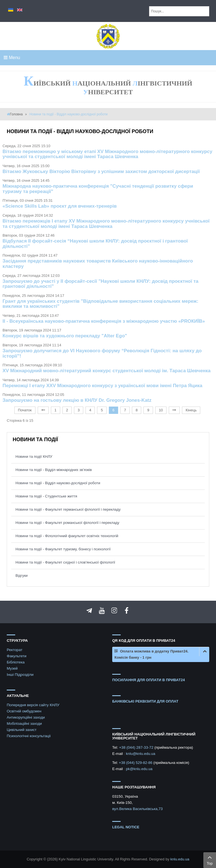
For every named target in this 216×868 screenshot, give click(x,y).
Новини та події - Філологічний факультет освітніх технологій (67, 536)
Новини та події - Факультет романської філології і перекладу (67, 523)
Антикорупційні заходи (26, 717)
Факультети (17, 656)
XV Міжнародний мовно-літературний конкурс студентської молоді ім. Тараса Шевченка (107, 371)
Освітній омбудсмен (24, 711)
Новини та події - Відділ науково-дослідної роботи (58, 483)
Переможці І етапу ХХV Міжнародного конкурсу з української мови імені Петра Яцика (102, 386)
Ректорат (15, 650)
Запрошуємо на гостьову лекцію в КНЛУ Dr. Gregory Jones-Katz (77, 400)
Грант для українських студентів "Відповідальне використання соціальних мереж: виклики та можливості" (100, 304)
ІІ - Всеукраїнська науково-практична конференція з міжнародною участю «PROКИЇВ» (104, 321)
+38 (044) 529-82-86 (136, 763)
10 (161, 410)
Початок (25, 410)
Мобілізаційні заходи (24, 724)
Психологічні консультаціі (29, 736)
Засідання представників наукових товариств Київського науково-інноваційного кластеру (98, 264)
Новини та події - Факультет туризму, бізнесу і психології (63, 549)
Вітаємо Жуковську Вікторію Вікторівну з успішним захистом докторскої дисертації (101, 171)
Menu (12, 58)
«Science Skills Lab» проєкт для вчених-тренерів (60, 206)
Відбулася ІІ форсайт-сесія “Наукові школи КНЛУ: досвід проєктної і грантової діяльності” (95, 244)
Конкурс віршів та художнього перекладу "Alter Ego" (65, 336)
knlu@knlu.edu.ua (141, 754)
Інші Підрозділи (20, 675)
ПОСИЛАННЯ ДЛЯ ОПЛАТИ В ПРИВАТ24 (148, 680)
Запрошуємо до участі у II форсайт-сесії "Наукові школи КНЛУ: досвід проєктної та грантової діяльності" (100, 284)
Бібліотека (16, 662)
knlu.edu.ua (180, 859)
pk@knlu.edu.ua (139, 769)
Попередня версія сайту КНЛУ (33, 705)
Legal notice (126, 827)
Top (210, 860)
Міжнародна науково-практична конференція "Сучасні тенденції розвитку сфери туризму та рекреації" (98, 189)
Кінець (191, 410)
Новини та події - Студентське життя (46, 496)
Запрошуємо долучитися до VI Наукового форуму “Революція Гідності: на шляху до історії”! (102, 353)
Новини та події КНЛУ (34, 457)
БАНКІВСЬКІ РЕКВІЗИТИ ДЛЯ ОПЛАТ (145, 701)
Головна (16, 114)
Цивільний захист (22, 730)
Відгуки (22, 576)
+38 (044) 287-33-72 (137, 747)
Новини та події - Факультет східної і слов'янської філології (65, 562)
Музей (12, 668)
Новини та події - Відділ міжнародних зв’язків (54, 470)
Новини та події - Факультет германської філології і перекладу (68, 509)
